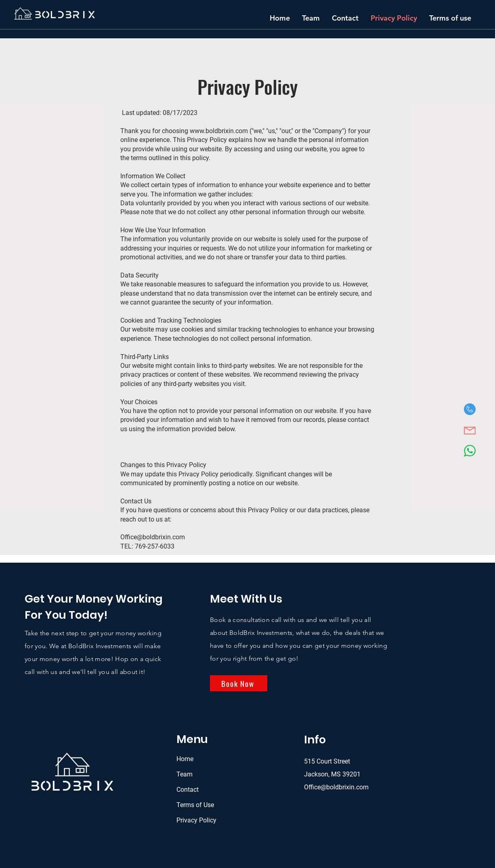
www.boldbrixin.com (219, 131)
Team (185, 774)
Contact (188, 790)
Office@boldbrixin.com (153, 537)
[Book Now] (239, 683)
